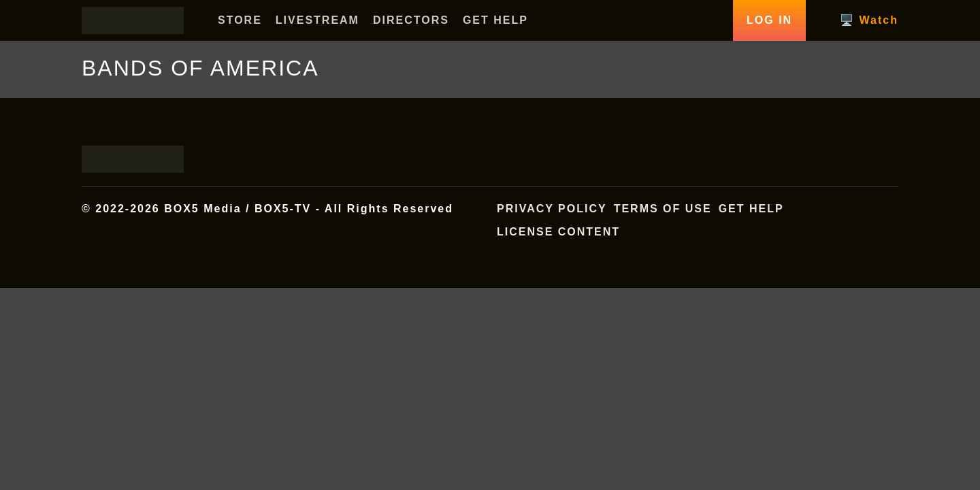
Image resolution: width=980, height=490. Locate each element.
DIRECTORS (411, 20)
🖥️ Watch (869, 20)
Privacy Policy (552, 209)
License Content (558, 232)
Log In (769, 20)
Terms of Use (663, 209)
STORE (240, 20)
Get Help (751, 209)
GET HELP (495, 20)
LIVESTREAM (317, 20)
